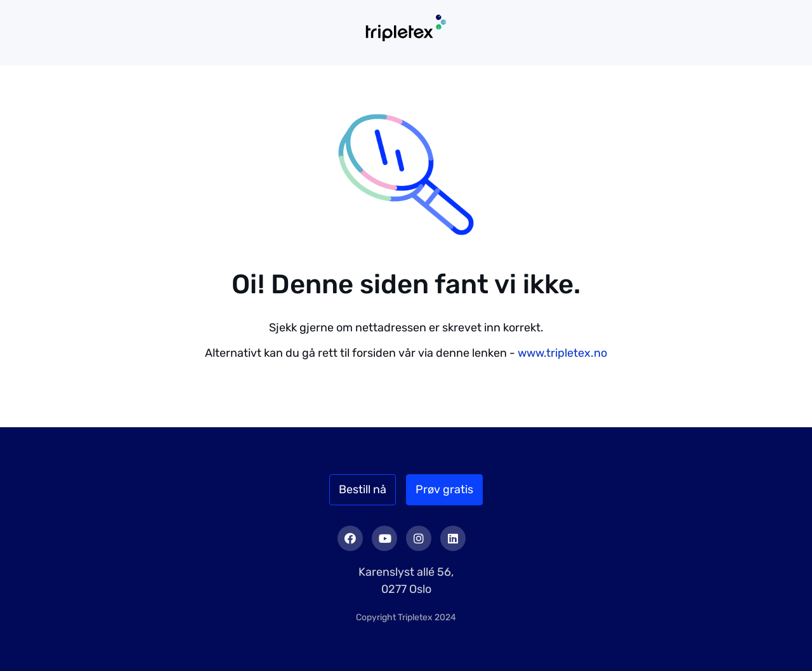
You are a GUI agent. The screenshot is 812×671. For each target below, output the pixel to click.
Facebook (350, 538)
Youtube (384, 538)
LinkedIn (453, 538)
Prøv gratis (444, 489)
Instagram (419, 538)
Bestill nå (363, 489)
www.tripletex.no (562, 353)
